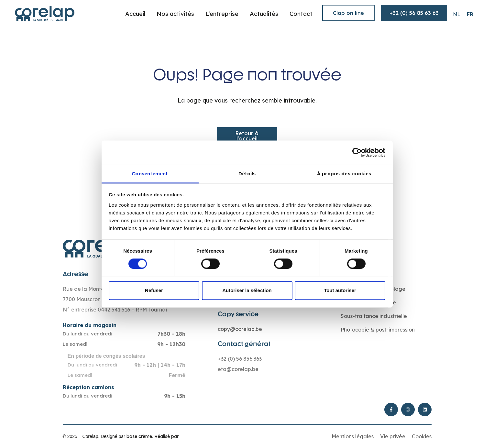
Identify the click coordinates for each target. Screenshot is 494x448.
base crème (139, 436)
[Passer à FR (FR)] (470, 14)
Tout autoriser (340, 291)
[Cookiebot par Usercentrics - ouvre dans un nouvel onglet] (357, 152)
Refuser (154, 291)
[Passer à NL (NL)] (457, 14)
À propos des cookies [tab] (344, 174)
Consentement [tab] (150, 174)
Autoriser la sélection (247, 291)
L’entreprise (222, 14)
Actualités (264, 14)
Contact (301, 14)
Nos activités (175, 14)
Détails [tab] (247, 174)
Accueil (135, 14)
